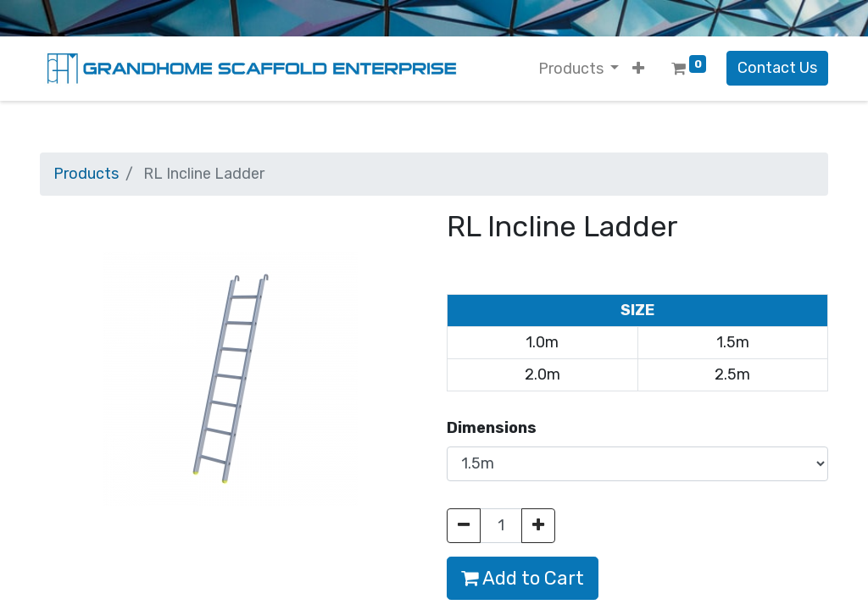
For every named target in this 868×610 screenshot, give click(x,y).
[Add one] (538, 526)
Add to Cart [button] (523, 578)
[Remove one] (464, 526)
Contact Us (777, 68)
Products (86, 174)
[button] (638, 69)
